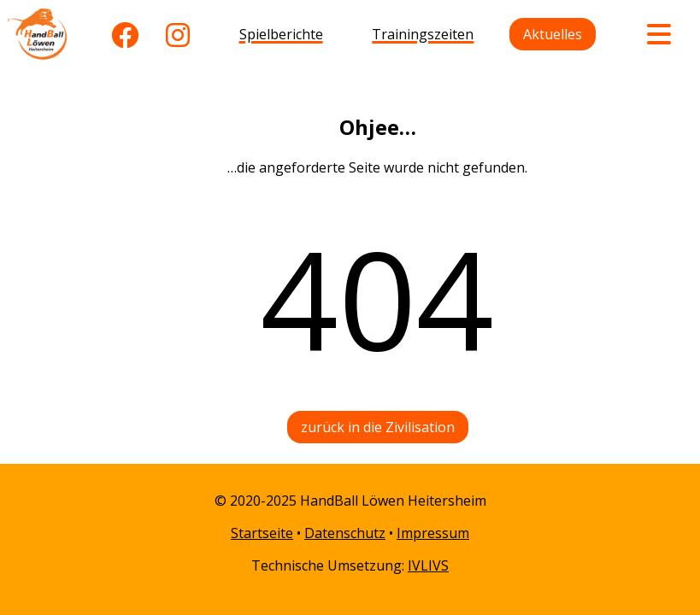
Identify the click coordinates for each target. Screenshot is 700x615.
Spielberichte (281, 34)
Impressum (433, 533)
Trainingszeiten (423, 34)
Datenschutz (345, 533)
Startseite (262, 533)
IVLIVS (428, 565)
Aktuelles (553, 34)
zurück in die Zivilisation (378, 427)
